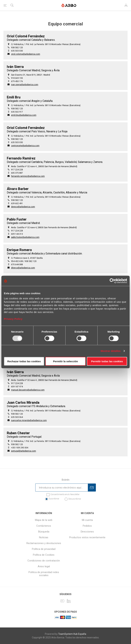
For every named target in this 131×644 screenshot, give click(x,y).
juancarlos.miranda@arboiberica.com (29, 420)
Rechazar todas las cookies (24, 361)
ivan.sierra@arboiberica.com (25, 85)
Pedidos (87, 526)
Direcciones (87, 532)
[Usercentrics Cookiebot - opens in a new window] (112, 281)
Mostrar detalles (111, 351)
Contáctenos (44, 526)
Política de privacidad (44, 549)
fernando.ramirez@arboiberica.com (28, 176)
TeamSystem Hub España (72, 634)
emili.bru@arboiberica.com (24, 115)
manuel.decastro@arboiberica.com (28, 390)
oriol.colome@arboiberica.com (26, 54)
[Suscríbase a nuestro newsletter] (62, 488)
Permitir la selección (65, 361)
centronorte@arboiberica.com (25, 146)
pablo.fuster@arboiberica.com (25, 237)
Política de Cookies (44, 555)
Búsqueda (44, 532)
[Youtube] (62, 601)
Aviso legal (44, 566)
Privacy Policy (13, 319)
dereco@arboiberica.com (23, 207)
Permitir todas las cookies (107, 361)
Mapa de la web (44, 520)
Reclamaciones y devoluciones (44, 543)
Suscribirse (54, 499)
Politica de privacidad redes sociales (44, 574)
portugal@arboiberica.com (24, 451)
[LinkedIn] (69, 601)
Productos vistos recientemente (87, 537)
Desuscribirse (75, 499)
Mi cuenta (87, 520)
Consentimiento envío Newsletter (65, 494)
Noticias (44, 537)
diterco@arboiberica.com (23, 268)
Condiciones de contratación (44, 561)
